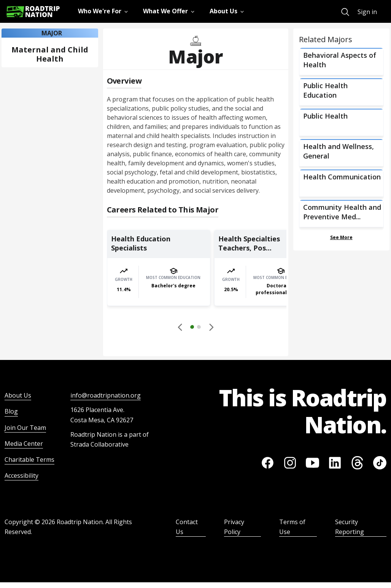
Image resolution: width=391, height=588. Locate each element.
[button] (195, 328)
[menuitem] (345, 12)
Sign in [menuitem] (367, 12)
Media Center (24, 444)
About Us (18, 395)
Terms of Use (292, 527)
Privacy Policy (234, 527)
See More (341, 237)
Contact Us (187, 527)
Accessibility (21, 475)
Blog (11, 411)
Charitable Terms (29, 460)
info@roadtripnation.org (106, 395)
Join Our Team (25, 428)
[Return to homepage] (33, 12)
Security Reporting (350, 527)
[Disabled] (180, 327)
